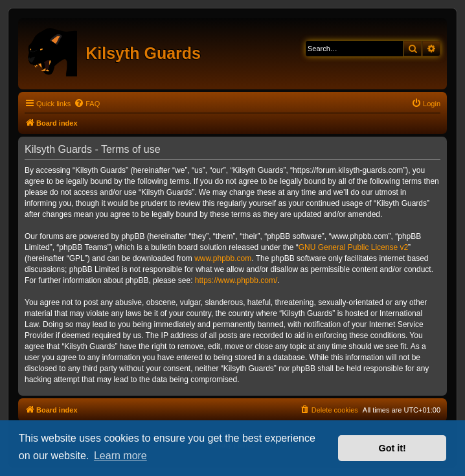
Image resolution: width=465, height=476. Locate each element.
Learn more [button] (120, 456)
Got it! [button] (392, 448)
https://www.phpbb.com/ (236, 280)
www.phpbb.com (223, 258)
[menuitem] (87, 104)
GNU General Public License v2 (353, 247)
